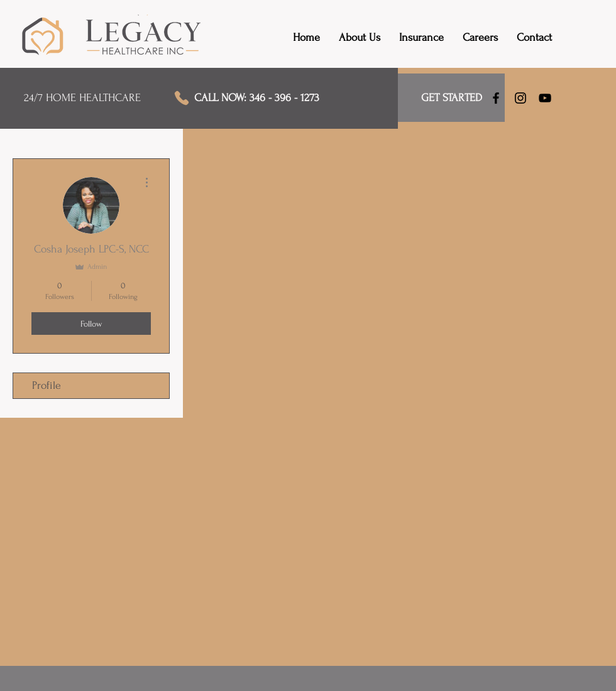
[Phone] (182, 98)
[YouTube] (545, 98)
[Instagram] (520, 98)
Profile (47, 385)
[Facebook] (496, 98)
